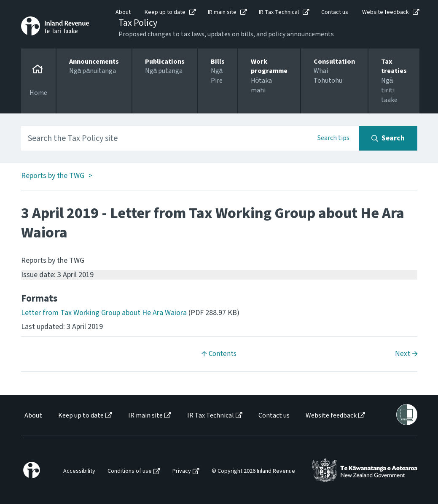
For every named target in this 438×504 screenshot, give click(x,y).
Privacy (182, 471)
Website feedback (386, 12)
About (123, 12)
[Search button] (388, 138)
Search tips (333, 138)
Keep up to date (165, 12)
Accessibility (79, 471)
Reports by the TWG (53, 176)
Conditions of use (130, 471)
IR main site (222, 12)
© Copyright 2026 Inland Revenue (253, 471)
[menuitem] (33, 416)
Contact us (335, 12)
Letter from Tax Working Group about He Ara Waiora (104, 313)
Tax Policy (138, 23)
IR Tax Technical (279, 12)
